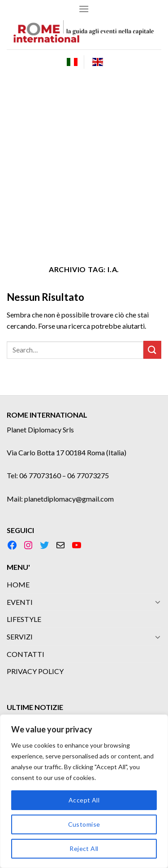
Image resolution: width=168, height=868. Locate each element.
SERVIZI (20, 637)
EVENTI (20, 602)
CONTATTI (26, 654)
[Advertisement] (84, 163)
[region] (84, 791)
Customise (84, 824)
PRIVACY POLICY (35, 671)
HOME (18, 584)
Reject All (84, 848)
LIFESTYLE (24, 619)
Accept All (84, 800)
